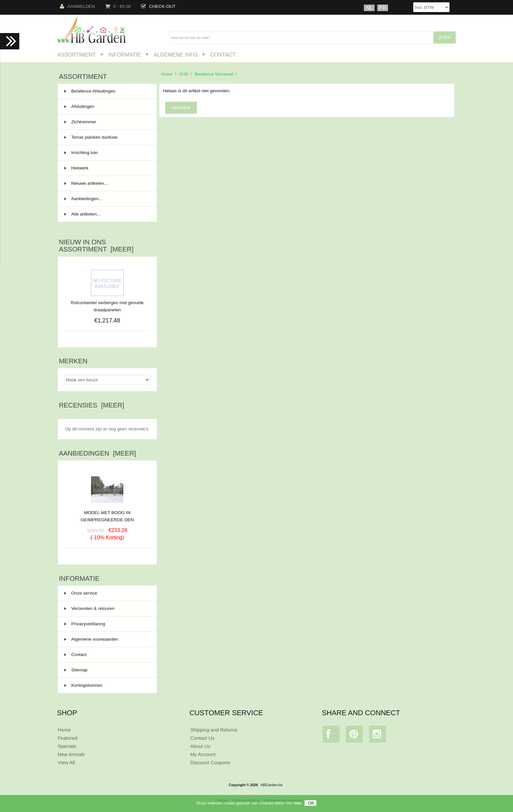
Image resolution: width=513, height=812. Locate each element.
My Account (203, 754)
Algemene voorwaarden (91, 639)
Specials (67, 746)
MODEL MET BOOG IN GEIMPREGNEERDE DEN (107, 514)
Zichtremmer (107, 122)
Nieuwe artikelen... (86, 183)
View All (66, 762)
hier (298, 806)
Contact (223, 55)
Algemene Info (175, 55)
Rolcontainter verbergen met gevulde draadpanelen (107, 306)
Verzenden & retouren (89, 608)
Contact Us (202, 738)
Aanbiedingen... (83, 199)
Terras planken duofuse (107, 137)
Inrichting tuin (107, 153)
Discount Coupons (210, 762)
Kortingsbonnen (83, 685)
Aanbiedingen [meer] (97, 453)
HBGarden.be (272, 785)
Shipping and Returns (214, 730)
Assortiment (77, 55)
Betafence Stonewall (214, 74)
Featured (67, 738)
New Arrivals (71, 754)
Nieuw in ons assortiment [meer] (96, 246)
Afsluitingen (107, 107)
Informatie (124, 55)
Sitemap (76, 670)
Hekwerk (107, 168)
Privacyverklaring (85, 624)
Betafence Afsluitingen (107, 91)
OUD (184, 74)
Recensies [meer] (91, 405)
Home (167, 74)
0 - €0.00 (118, 6)
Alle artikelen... (82, 214)
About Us (200, 746)
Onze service (81, 593)
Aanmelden (78, 6)
